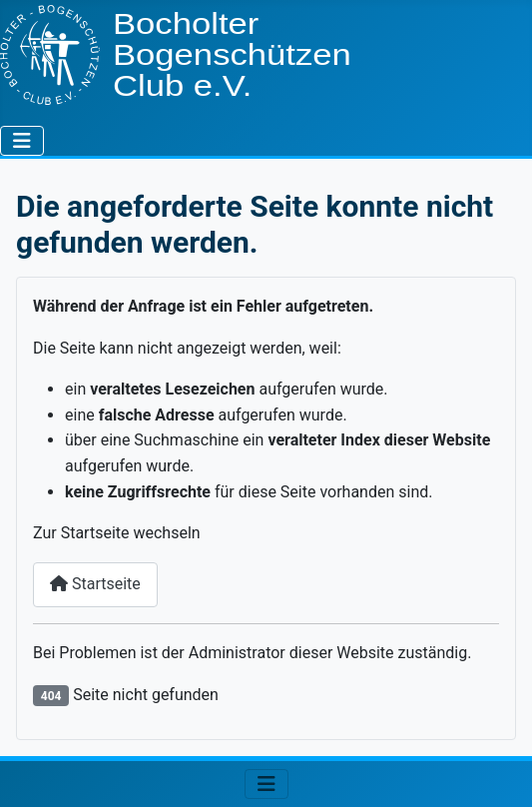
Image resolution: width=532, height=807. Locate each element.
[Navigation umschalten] (22, 141)
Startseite (95, 584)
